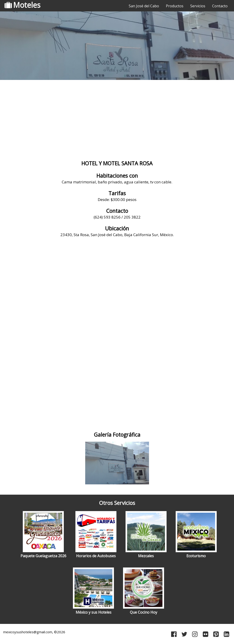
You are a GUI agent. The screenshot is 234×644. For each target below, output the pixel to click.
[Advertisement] (117, 118)
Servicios (198, 6)
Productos (175, 6)
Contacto (220, 6)
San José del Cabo (144, 6)
